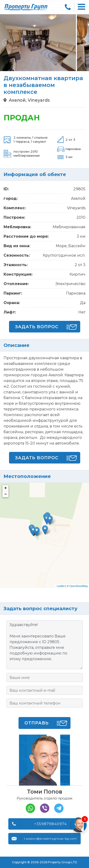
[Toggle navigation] (82, 7)
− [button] (6, 494)
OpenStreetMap (79, 586)
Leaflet (61, 586)
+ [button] (6, 488)
